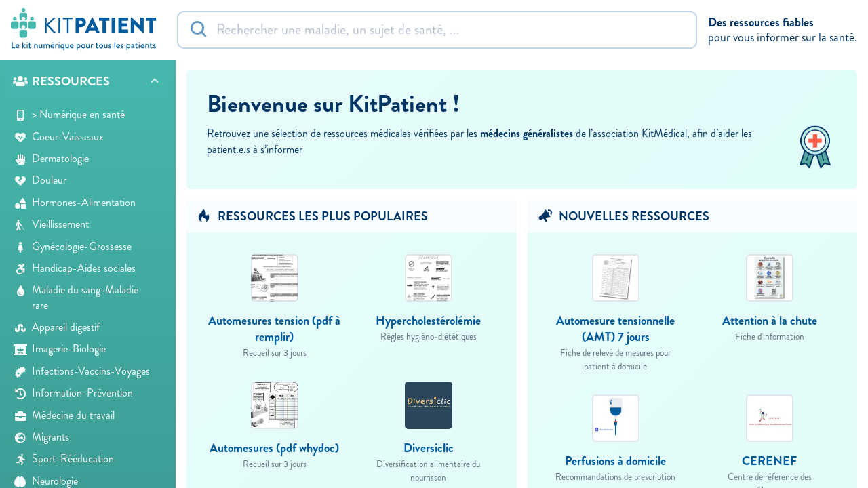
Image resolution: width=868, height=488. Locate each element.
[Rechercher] (437, 30)
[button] (88, 82)
